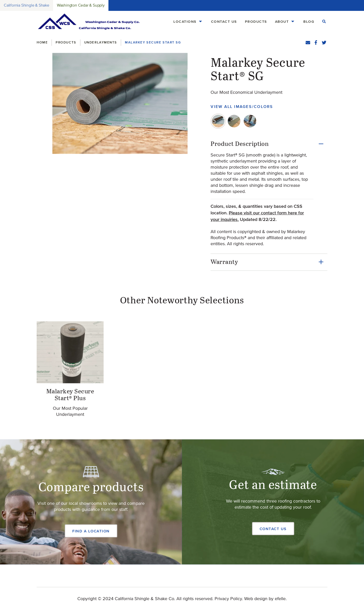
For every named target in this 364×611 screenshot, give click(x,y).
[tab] (218, 121)
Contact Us (224, 21)
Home (42, 42)
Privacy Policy (228, 599)
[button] (120, 103)
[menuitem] (188, 22)
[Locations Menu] (200, 22)
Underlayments (101, 42)
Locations (185, 21)
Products (256, 21)
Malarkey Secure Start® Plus (70, 395)
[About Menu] (293, 22)
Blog (309, 21)
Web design (256, 599)
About (282, 21)
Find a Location (91, 531)
